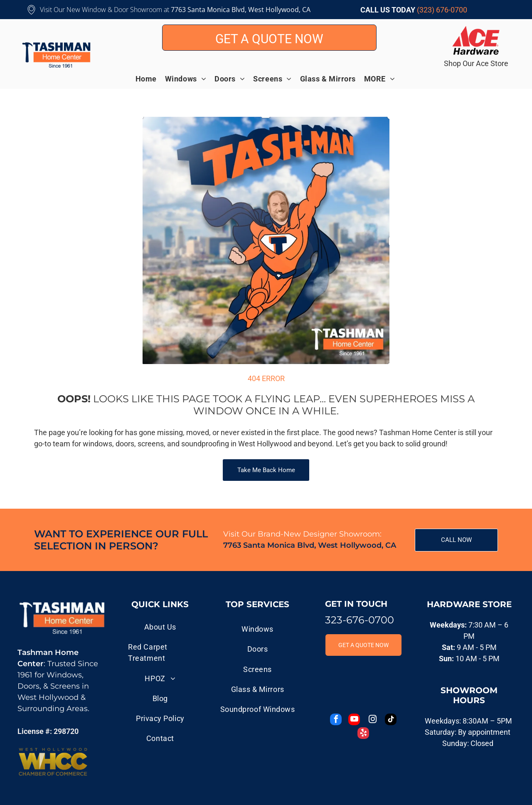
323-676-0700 (360, 620)
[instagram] (372, 720)
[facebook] (336, 720)
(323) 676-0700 (442, 10)
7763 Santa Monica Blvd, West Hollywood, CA (310, 545)
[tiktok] (391, 720)
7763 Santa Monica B (203, 10)
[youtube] (354, 720)
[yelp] (363, 734)
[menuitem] (150, 79)
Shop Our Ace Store (476, 63)
